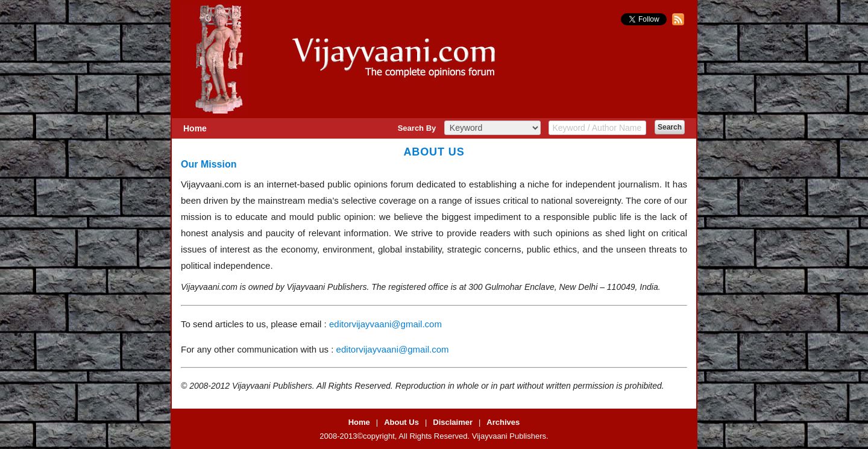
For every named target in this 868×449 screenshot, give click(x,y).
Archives (503, 422)
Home (195, 128)
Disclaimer (453, 422)
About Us (401, 422)
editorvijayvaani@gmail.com (385, 324)
